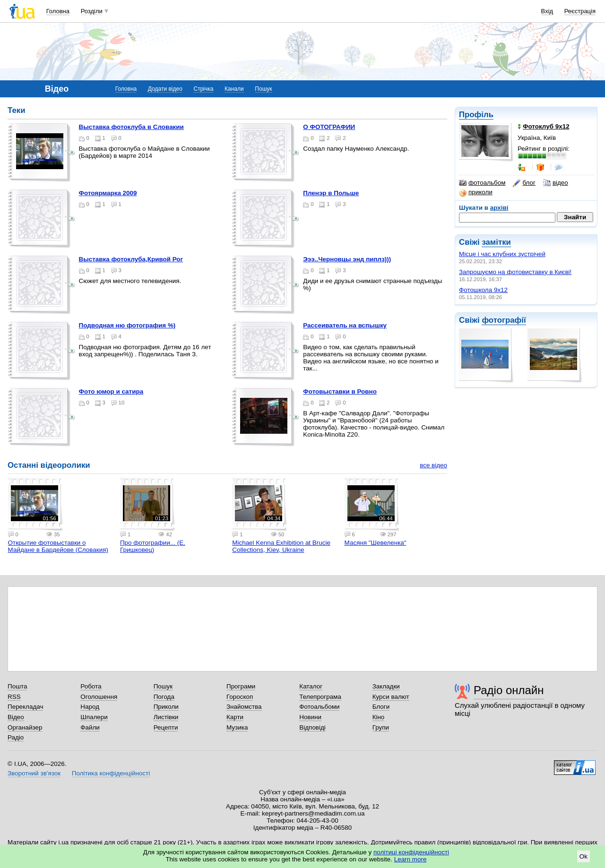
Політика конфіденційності (111, 773)
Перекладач (25, 707)
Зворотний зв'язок (34, 773)
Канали (234, 89)
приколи (476, 192)
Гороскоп (240, 697)
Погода (164, 697)
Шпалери (94, 717)
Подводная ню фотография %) (127, 325)
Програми (241, 686)
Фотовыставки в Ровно (340, 391)
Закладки (386, 686)
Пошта (17, 686)
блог (524, 183)
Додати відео (165, 89)
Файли (90, 727)
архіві (499, 208)
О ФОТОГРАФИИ (329, 127)
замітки (496, 242)
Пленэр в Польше (331, 193)
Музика (237, 727)
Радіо (16, 737)
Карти (235, 717)
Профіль (476, 115)
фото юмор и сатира (111, 391)
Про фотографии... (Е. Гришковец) (153, 546)
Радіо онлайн (509, 690)
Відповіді (312, 727)
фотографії (504, 320)
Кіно (379, 717)
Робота (91, 686)
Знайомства (244, 707)
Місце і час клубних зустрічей (502, 254)
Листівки (166, 717)
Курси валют (391, 697)
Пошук (263, 89)
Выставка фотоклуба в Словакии (131, 127)
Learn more (411, 859)
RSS (14, 697)
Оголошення (99, 697)
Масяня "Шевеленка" (376, 543)
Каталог (311, 686)
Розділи (92, 11)
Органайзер (25, 727)
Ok (583, 856)
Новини (310, 717)
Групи (381, 727)
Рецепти (166, 727)
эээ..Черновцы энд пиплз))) (347, 259)
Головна (58, 11)
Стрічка (203, 89)
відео (556, 183)
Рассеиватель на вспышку (345, 325)
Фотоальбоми (319, 707)
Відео (16, 717)
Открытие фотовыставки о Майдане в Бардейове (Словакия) (58, 546)
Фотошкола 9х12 (483, 290)
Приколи (166, 707)
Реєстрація (580, 11)
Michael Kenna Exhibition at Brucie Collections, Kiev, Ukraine (281, 546)
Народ (90, 707)
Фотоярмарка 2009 (108, 193)
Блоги (381, 707)
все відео (433, 465)
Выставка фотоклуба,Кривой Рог (131, 259)
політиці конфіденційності (411, 852)
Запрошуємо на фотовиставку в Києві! (515, 272)
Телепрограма (320, 697)
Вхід (547, 11)
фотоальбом (482, 183)
